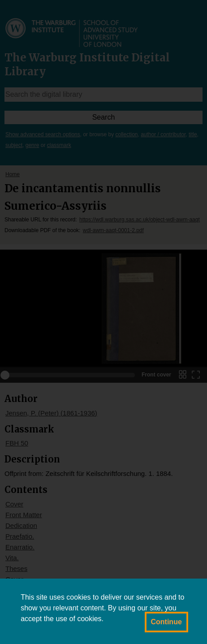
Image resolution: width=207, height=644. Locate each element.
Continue (166, 622)
